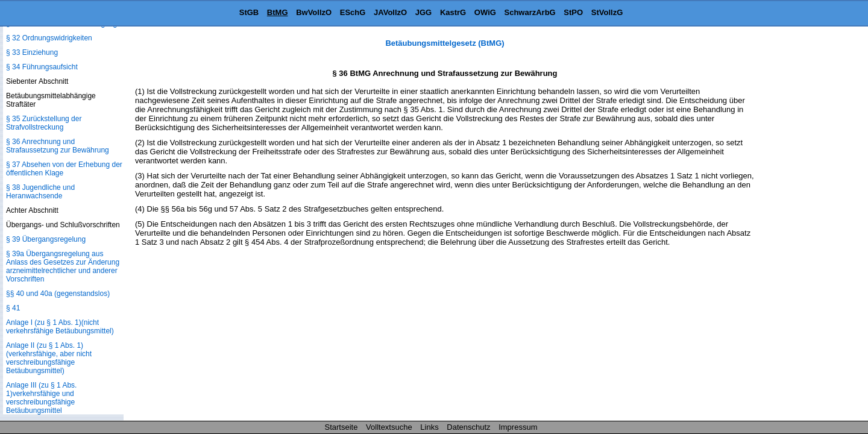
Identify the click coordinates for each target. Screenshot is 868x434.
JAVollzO (390, 12)
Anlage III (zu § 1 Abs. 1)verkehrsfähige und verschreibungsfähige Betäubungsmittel (41, 398)
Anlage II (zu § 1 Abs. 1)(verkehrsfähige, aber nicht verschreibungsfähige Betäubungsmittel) (49, 358)
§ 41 (13, 308)
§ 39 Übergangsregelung (46, 239)
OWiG (485, 12)
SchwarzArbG (530, 12)
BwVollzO (314, 12)
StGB (249, 12)
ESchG (353, 12)
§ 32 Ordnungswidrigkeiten (49, 38)
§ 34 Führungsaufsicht (42, 67)
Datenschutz (468, 427)
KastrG (453, 12)
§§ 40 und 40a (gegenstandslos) (58, 294)
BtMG (278, 12)
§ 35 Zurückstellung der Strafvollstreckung (44, 123)
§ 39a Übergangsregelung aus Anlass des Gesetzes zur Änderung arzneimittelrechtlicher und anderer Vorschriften (63, 266)
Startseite (341, 427)
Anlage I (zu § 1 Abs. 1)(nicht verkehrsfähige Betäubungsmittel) (60, 327)
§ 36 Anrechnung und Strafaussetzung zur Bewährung (58, 146)
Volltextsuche (389, 427)
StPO (573, 12)
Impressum (518, 427)
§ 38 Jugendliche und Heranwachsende (40, 192)
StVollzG (607, 12)
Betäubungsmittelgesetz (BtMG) (445, 43)
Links (429, 427)
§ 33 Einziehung (32, 52)
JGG (423, 12)
